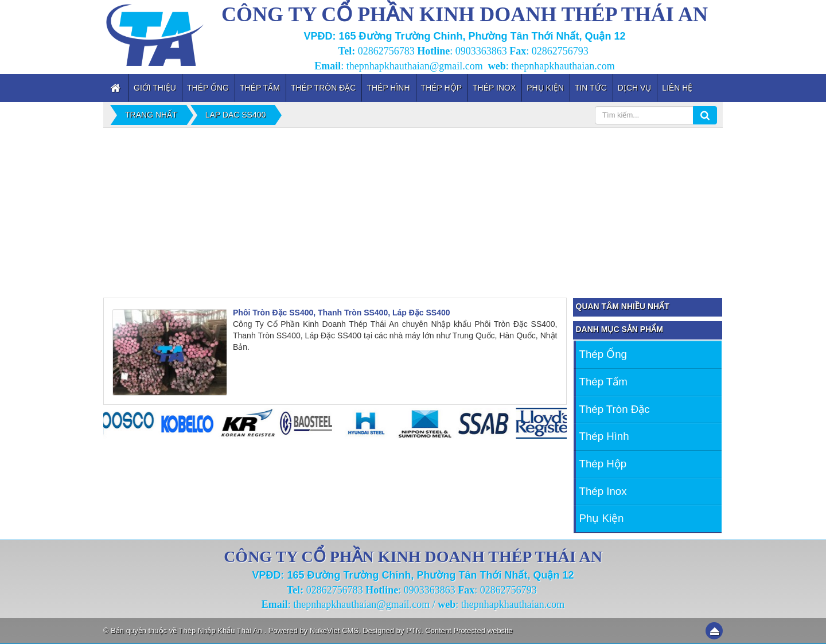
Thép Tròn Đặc (615, 409)
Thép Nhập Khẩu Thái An (222, 631)
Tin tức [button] (591, 88)
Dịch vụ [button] (635, 88)
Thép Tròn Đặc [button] (324, 88)
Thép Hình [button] (388, 88)
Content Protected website (469, 631)
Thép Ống (603, 354)
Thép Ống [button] (208, 88)
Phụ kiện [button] (545, 88)
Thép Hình (604, 436)
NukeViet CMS (334, 631)
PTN (414, 631)
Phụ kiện (602, 518)
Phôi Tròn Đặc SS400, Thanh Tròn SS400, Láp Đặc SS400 (342, 313)
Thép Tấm (603, 382)
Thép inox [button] (494, 88)
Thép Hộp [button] (441, 88)
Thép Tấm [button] (260, 88)
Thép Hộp (603, 464)
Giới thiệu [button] (155, 88)
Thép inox (603, 491)
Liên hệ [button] (677, 88)
